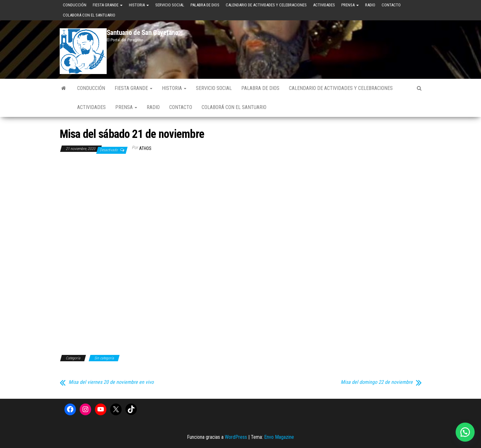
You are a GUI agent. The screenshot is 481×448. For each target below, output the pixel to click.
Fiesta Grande (108, 5)
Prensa (350, 5)
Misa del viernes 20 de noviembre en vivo (111, 382)
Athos (145, 148)
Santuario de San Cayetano (143, 33)
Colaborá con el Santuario (89, 15)
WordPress (236, 437)
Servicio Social (170, 5)
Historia (139, 5)
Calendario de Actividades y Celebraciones (266, 5)
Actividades (324, 5)
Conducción (75, 5)
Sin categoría (104, 358)
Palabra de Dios (205, 5)
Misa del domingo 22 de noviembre (377, 382)
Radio (370, 5)
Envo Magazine (279, 437)
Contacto (391, 5)
